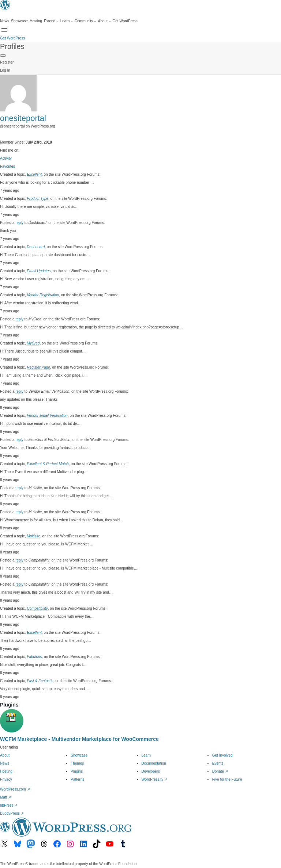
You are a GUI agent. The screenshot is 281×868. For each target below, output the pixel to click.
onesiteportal (23, 118)
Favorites (8, 166)
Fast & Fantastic (40, 681)
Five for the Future (227, 779)
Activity (6, 158)
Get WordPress (12, 38)
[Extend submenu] (51, 21)
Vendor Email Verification (47, 416)
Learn (146, 755)
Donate (220, 771)
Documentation (154, 763)
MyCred (33, 343)
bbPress (9, 805)
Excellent (34, 174)
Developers (151, 771)
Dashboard (36, 247)
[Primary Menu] (3, 56)
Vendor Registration (43, 295)
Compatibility (37, 608)
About (5, 755)
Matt (5, 797)
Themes (77, 763)
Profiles (12, 46)
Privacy (6, 779)
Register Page (38, 367)
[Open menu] (4, 30)
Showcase (79, 755)
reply (19, 223)
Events (218, 763)
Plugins (77, 771)
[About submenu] (104, 21)
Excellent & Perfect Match (48, 464)
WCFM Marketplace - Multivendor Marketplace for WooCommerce (79, 739)
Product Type (38, 199)
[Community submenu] (85, 21)
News (5, 763)
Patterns (77, 779)
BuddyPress (12, 813)
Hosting (6, 771)
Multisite (33, 536)
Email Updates (39, 271)
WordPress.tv (155, 779)
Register (7, 62)
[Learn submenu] (67, 21)
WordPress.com (15, 789)
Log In (5, 70)
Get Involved (222, 755)
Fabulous (34, 657)
